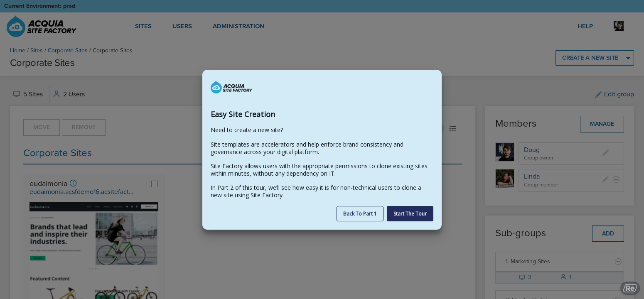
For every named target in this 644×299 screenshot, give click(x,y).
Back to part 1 (360, 214)
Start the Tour (410, 214)
